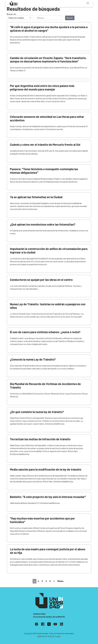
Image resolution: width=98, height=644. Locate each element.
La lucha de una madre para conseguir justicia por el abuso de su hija (48, 551)
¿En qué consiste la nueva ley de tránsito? (37, 412)
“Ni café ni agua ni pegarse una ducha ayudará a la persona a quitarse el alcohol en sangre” (49, 29)
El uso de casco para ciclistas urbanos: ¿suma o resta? (45, 332)
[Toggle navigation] (88, 3)
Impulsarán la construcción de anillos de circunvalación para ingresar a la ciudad (49, 250)
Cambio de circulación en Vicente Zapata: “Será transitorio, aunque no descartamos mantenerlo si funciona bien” (48, 60)
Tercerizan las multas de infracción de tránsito (40, 439)
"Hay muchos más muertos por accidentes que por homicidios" (42, 520)
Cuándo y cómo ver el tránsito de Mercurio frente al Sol (45, 145)
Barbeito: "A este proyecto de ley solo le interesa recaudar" (48, 497)
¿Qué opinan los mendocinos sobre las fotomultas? (43, 224)
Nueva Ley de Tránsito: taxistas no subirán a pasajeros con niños (48, 306)
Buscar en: (12, 14)
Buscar (70, 18)
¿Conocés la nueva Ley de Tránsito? (33, 359)
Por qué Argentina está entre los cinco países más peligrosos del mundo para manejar (42, 88)
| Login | (58, 636)
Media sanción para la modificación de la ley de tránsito (46, 469)
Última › (61, 581)
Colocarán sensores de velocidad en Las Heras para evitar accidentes (47, 118)
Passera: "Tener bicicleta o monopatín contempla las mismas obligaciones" (44, 171)
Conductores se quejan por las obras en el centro (41, 280)
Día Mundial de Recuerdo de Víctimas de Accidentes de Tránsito (45, 386)
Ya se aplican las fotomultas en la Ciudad (36, 197)
